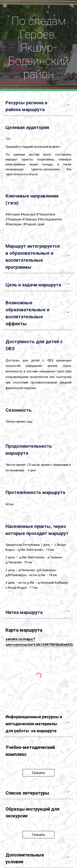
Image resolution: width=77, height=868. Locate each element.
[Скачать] (38, 773)
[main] (39, 46)
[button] (5, 6)
